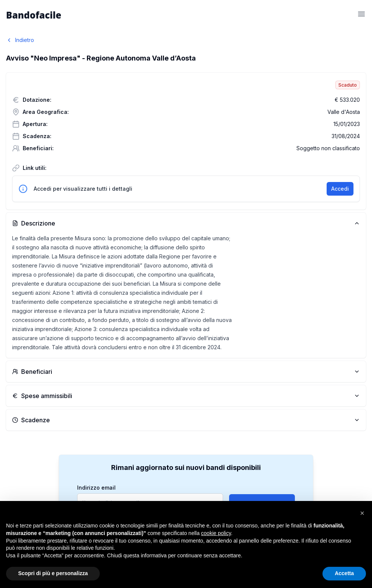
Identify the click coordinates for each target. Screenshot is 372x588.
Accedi (340, 189)
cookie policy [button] (216, 533)
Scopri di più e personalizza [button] (53, 573)
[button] (362, 513)
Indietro (20, 40)
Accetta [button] (344, 573)
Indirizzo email (96, 488)
